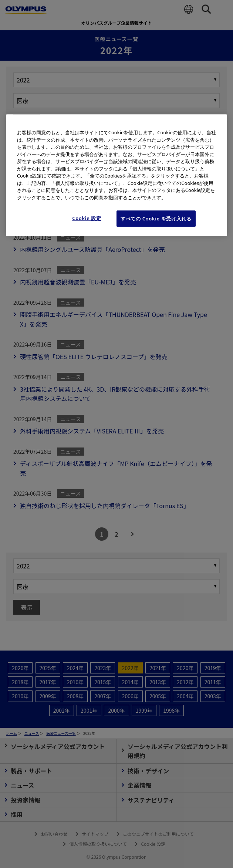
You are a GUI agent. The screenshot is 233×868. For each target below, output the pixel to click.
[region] (117, 175)
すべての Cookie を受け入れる (156, 219)
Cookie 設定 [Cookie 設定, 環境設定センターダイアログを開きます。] (87, 218)
